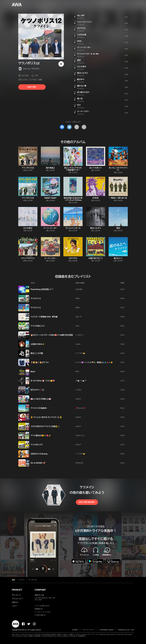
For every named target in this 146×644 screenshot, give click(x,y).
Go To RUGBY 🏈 (38, 463)
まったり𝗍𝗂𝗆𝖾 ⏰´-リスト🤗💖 (43, 381)
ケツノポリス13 (28, 198)
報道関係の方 (39, 609)
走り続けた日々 (83, 92)
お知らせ (15, 602)
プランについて (17, 599)
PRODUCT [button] (17, 590)
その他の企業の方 (40, 615)
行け (79, 105)
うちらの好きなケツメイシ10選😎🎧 (45, 426)
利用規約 (75, 630)
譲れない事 (82, 86)
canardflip (79, 289)
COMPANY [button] (40, 590)
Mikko (78, 298)
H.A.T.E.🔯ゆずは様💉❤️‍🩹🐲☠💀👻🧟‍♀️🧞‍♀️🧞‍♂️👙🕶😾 (94, 362)
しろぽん (78, 390)
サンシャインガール (73, 228)
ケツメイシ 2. (36, 308)
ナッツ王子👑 (80, 353)
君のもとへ (118, 258)
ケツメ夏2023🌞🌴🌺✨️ (41, 436)
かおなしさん (80, 435)
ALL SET (81, 15)
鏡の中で (81, 79)
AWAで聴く (32, 87)
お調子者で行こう (96, 258)
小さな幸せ (82, 67)
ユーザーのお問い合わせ (42, 606)
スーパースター (83, 111)
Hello (79, 41)
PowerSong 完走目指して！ (42, 289)
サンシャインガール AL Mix (88, 54)
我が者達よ (50, 168)
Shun (77, 326)
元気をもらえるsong (39, 454)
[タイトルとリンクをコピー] (77, 127)
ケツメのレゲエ (37, 445)
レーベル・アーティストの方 (43, 612)
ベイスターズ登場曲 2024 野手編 (44, 317)
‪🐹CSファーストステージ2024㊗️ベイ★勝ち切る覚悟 (52, 335)
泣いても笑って (96, 168)
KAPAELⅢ (79, 463)
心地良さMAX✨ (37, 344)
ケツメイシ (35, 69)
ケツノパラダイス (28, 258)
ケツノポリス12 (33, 580)
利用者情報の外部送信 (106, 630)
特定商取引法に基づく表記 (126, 630)
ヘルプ (14, 606)
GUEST (78, 399)
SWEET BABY (50, 198)
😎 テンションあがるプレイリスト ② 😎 (46, 417)
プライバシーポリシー (89, 630)
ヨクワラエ (81, 28)
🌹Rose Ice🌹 (81, 408)
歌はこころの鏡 (37, 353)
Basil (33, 372)
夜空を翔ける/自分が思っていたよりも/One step (73, 200)
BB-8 (77, 372)
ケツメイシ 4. (36, 298)
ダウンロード (16, 595)
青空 (79, 60)
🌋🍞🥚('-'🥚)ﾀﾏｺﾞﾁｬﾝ (40, 362)
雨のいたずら (83, 73)
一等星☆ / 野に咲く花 (118, 198)
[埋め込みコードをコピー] (84, 127)
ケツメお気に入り (38, 326)
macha (78, 344)
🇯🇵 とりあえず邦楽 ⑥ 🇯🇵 (41, 399)
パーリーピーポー (84, 47)
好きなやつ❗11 (37, 390)
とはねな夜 (82, 35)
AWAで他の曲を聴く (87, 502)
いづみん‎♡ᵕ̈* (80, 335)
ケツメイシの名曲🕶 (39, 408)
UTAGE (96, 198)
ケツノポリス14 (28, 168)
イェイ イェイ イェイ (84, 22)
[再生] (61, 64)
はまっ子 (79, 317)
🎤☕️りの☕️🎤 (81, 381)
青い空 (80, 99)
